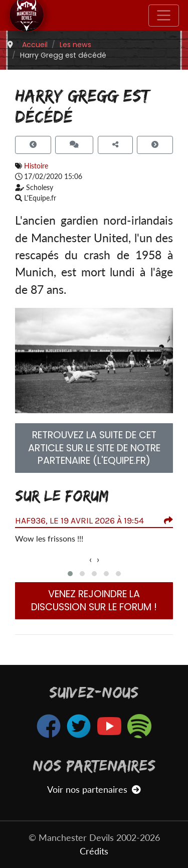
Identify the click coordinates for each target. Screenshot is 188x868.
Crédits (94, 851)
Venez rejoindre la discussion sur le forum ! (94, 600)
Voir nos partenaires (94, 790)
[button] (70, 574)
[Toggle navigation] (164, 16)
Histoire (36, 166)
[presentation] (90, 560)
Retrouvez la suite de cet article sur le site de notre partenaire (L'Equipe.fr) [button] (94, 448)
